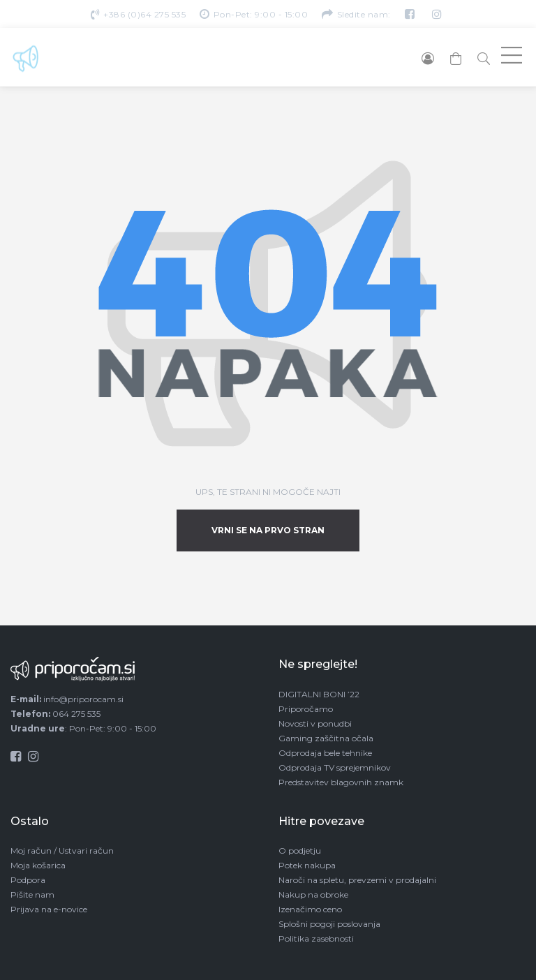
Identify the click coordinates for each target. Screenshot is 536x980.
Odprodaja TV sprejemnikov (335, 767)
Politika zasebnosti (316, 938)
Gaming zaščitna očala (326, 738)
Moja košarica (38, 865)
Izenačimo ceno (310, 909)
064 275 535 (76, 714)
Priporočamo (306, 709)
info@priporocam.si (83, 699)
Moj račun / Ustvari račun (62, 851)
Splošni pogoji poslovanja (329, 924)
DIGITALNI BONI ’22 (319, 694)
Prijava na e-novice (49, 909)
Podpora (28, 880)
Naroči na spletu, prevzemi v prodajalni (357, 880)
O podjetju (300, 851)
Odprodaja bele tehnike (325, 753)
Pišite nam (32, 894)
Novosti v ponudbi (315, 723)
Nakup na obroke (313, 894)
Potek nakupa (307, 865)
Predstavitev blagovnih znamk (341, 782)
